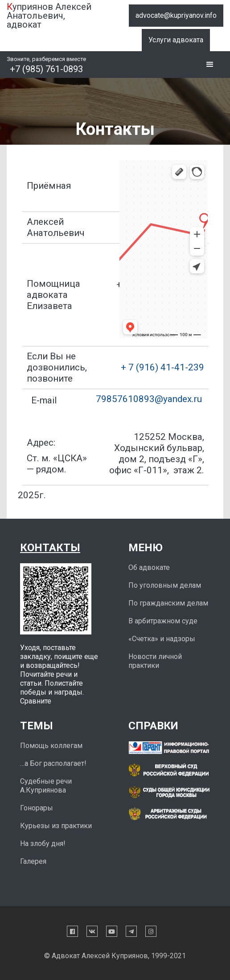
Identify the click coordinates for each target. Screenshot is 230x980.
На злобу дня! (43, 844)
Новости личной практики (155, 661)
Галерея (33, 861)
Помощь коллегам (51, 746)
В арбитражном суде (163, 621)
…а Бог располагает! (53, 763)
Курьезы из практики (56, 826)
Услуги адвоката (176, 40)
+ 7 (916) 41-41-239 (162, 367)
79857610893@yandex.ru (149, 399)
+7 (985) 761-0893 (46, 69)
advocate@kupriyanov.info (176, 15)
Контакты (50, 548)
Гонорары (37, 808)
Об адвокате (149, 567)
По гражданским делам (168, 603)
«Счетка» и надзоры (162, 639)
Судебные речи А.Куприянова (46, 786)
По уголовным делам (165, 585)
